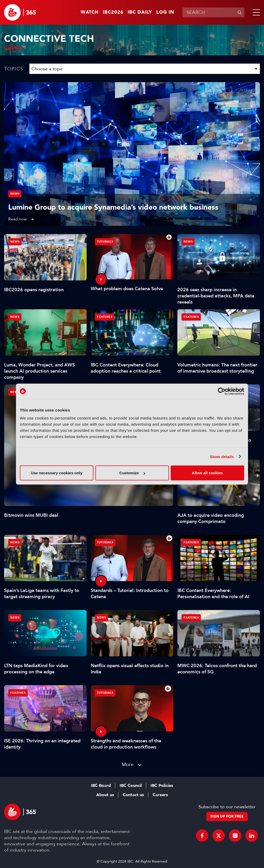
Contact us (133, 795)
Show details (222, 456)
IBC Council (131, 786)
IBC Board (101, 786)
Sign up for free (227, 816)
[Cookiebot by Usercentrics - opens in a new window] (222, 391)
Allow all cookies (207, 473)
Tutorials (105, 242)
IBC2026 (113, 12)
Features (105, 317)
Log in (165, 12)
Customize (132, 473)
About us (105, 795)
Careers (160, 795)
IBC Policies (162, 786)
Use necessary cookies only (56, 473)
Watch (90, 12)
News (15, 194)
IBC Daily (140, 12)
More (128, 764)
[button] (255, 12)
